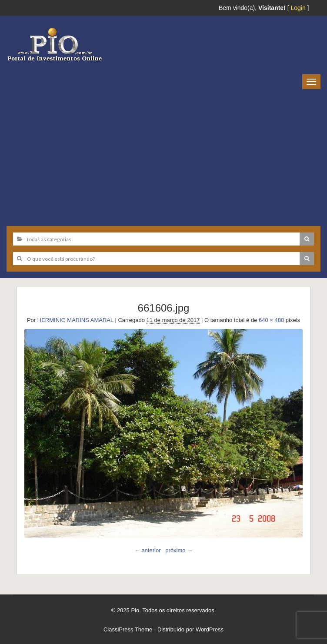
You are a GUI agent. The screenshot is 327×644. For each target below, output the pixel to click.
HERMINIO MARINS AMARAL (75, 320)
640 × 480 (271, 320)
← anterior (148, 550)
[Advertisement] (163, 154)
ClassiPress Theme (128, 629)
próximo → (179, 550)
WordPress (210, 629)
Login (298, 8)
